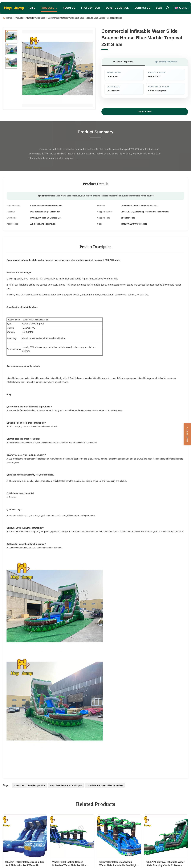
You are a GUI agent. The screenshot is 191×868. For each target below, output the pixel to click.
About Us (69, 8)
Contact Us (142, 8)
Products (48, 8)
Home (31, 8)
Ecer (159, 8)
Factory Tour (91, 8)
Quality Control (117, 8)
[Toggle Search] (167, 8)
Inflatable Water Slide (35, 18)
